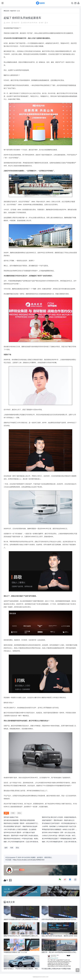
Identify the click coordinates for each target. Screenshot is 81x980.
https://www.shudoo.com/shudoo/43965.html (29, 860)
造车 (10, 28)
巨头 (47, 266)
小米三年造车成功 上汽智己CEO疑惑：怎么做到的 (20, 830)
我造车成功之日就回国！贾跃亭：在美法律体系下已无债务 (23, 823)
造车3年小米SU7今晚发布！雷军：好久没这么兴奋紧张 (60, 833)
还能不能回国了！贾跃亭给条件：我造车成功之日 (58, 820)
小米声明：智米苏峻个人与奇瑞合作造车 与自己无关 (59, 826)
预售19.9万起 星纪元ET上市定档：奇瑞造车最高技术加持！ (61, 817)
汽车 (17, 33)
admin (8, 23)
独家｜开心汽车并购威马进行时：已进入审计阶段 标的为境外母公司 (26, 842)
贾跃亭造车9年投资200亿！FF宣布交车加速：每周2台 (22, 839)
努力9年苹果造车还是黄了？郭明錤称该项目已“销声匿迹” (61, 839)
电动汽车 (13, 11)
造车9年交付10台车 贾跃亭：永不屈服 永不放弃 (19, 833)
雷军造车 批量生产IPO (11, 817)
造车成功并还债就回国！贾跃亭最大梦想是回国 (19, 820)
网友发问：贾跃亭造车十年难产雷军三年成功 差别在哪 (22, 836)
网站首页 (6, 11)
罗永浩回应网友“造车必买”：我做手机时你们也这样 (21, 826)
